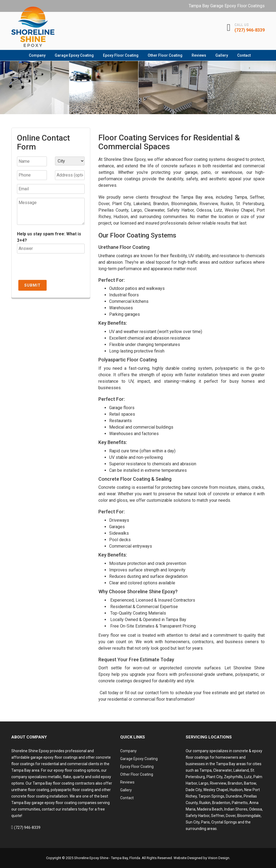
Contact (244, 55)
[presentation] (58, 268)
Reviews (199, 55)
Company (37, 55)
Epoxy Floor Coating (121, 55)
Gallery (222, 55)
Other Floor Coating (165, 55)
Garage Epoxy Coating (74, 55)
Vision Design (219, 858)
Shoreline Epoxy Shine (91, 858)
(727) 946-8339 (250, 30)
